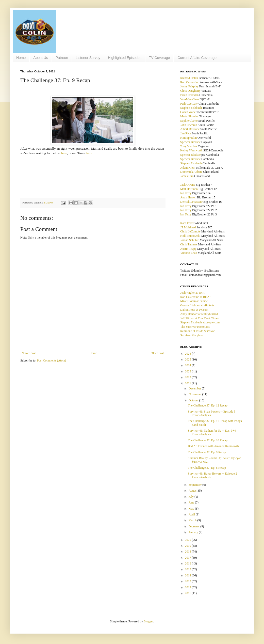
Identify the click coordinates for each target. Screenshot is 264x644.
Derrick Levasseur (191, 202)
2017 (188, 558)
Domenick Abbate (191, 172)
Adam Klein (188, 168)
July (192, 497)
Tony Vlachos (189, 146)
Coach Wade (188, 112)
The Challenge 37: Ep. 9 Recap (207, 452)
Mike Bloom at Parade (194, 301)
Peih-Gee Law (189, 104)
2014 (188, 575)
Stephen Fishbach (191, 108)
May (192, 509)
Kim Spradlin (188, 138)
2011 (188, 593)
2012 (188, 587)
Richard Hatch (189, 78)
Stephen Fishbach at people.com (200, 322)
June (192, 502)
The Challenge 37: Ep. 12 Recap (208, 405)
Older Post (157, 353)
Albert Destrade (190, 129)
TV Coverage (159, 58)
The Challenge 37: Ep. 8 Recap (207, 468)
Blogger (148, 621)
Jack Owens (188, 185)
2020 (188, 540)
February (194, 526)
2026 (188, 354)
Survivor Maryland (192, 335)
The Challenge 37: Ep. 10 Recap (208, 440)
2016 (188, 563)
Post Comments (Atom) (52, 360)
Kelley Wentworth (191, 150)
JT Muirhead (188, 227)
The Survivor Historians (195, 327)
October (194, 400)
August (193, 491)
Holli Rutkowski (190, 236)
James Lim (187, 176)
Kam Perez (187, 223)
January (194, 532)
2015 (188, 569)
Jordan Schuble (190, 240)
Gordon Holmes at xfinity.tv (197, 305)
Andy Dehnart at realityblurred (199, 314)
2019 (188, 546)
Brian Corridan (189, 95)
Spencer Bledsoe (190, 142)
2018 (188, 552)
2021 (188, 383)
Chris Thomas (189, 244)
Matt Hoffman (189, 189)
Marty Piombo (189, 116)
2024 (188, 365)
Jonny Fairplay (189, 86)
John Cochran (189, 125)
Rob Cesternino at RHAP (196, 297)
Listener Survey (88, 58)
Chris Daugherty (190, 91)
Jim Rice (186, 133)
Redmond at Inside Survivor (197, 331)
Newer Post (29, 353)
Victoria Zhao (189, 253)
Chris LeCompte (190, 231)
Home (21, 58)
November (195, 394)
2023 (188, 371)
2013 (188, 581)
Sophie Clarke (189, 121)
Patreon (62, 58)
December (195, 388)
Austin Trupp (188, 249)
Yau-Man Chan (189, 99)
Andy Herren (188, 197)
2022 (188, 377)
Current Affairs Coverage (197, 58)
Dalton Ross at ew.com (194, 310)
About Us (41, 58)
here (64, 153)
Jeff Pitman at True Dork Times (199, 318)
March (193, 520)
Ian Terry (186, 193)
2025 (188, 359)
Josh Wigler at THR (192, 293)
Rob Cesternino (190, 82)
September (195, 485)
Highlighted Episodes (125, 58)
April (192, 514)
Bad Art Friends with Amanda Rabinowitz (213, 446)
